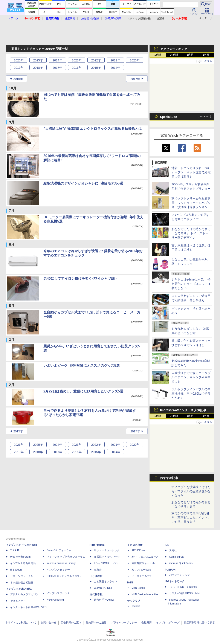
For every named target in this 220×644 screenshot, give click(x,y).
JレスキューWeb (141, 570)
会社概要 (147, 623)
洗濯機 (160, 18)
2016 (77, 68)
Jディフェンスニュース (145, 557)
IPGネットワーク (175, 581)
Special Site (169, 117)
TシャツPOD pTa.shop (183, 587)
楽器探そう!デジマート (107, 557)
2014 (115, 68)
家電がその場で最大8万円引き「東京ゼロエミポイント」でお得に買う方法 (191, 517)
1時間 (158, 55)
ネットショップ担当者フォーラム (66, 557)
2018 (38, 68)
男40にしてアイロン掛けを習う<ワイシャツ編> (80, 279)
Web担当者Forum (20, 557)
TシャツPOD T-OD (106, 563)
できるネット (18, 601)
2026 (19, 60)
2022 (96, 60)
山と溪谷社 (96, 576)
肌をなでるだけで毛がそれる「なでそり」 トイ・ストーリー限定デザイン (191, 233)
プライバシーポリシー (124, 623)
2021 (115, 60)
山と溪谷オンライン (105, 581)
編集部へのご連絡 (96, 623)
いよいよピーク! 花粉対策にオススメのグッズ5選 (82, 365)
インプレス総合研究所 (23, 563)
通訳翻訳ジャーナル (143, 563)
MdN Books (138, 588)
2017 (57, 68)
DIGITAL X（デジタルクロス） (64, 576)
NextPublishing (55, 600)
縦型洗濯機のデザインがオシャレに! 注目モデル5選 (83, 183)
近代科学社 (96, 594)
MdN (130, 583)
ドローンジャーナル (22, 576)
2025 (38, 60)
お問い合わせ (49, 623)
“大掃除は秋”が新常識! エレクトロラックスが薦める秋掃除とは (93, 129)
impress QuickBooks (181, 563)
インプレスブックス (58, 593)
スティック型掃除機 (139, 18)
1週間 (190, 55)
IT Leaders (16, 570)
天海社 (173, 550)
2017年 (135, 79)
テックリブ (134, 601)
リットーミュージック (107, 550)
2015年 (18, 79)
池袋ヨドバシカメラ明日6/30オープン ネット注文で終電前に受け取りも (191, 172)
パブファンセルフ (179, 575)
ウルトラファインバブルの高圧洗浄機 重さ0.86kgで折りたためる (191, 394)
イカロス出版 (135, 545)
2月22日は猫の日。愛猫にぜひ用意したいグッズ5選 (83, 391)
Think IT (15, 550)
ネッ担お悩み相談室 (22, 583)
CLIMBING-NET (103, 588)
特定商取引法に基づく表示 (199, 623)
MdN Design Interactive (145, 594)
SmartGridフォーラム (59, 550)
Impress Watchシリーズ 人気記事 (183, 410)
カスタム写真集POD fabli (185, 593)
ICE (167, 545)
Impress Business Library (61, 563)
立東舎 (98, 570)
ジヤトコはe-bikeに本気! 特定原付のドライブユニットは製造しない (191, 284)
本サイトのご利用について (21, 623)
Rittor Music (97, 545)
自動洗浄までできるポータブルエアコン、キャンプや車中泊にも (191, 377)
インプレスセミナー (58, 570)
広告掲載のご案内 (71, 623)
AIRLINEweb (139, 550)
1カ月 (206, 55)
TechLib (136, 606)
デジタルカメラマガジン (24, 594)
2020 (135, 60)
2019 (19, 68)
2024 (57, 60)
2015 (96, 68)
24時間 (174, 55)
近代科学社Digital (104, 600)
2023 (77, 60)
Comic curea (176, 557)
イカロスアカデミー (143, 576)
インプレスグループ (168, 623)
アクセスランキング (174, 49)
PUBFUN (170, 570)
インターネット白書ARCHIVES (28, 607)
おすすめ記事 (169, 478)
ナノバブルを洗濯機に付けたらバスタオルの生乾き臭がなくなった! (191, 491)
